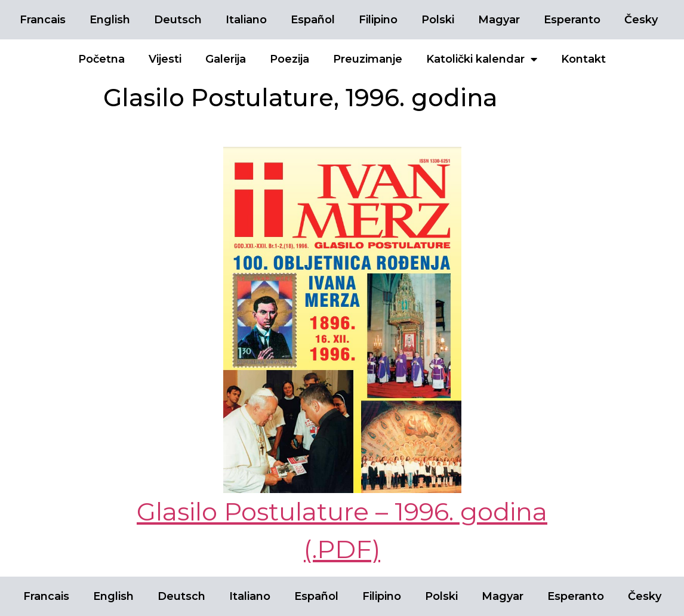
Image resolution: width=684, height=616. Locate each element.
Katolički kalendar (482, 59)
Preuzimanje (368, 59)
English (110, 20)
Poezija (289, 59)
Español (313, 20)
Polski (438, 20)
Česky (641, 20)
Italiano (246, 20)
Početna (101, 59)
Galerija (226, 59)
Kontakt (583, 59)
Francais (43, 20)
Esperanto (572, 20)
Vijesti (165, 59)
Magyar (499, 20)
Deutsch (178, 20)
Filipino (378, 20)
